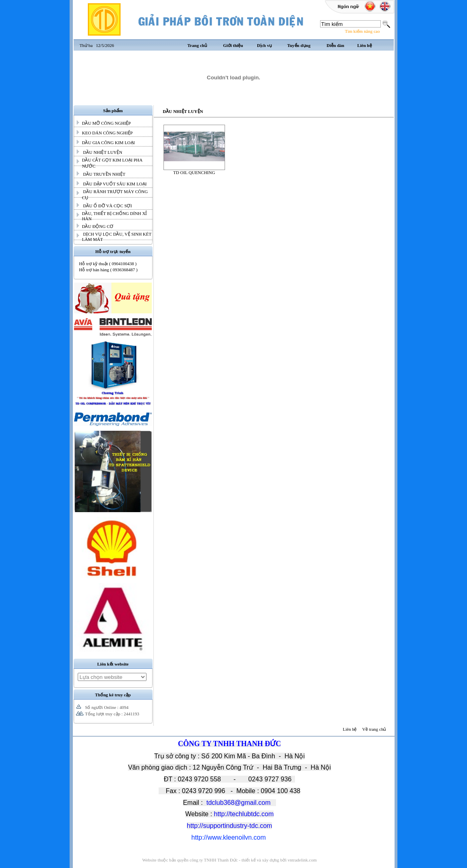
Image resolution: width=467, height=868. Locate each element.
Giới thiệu (233, 45)
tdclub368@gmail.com (239, 803)
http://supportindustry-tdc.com (230, 826)
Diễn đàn (335, 45)
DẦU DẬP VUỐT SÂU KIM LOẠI (115, 184)
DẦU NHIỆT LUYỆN (102, 152)
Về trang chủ (374, 729)
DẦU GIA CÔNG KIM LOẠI (109, 143)
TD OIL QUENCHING (194, 170)
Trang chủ (197, 45)
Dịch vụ (264, 45)
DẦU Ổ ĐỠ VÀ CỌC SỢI (107, 206)
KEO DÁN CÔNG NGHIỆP (107, 133)
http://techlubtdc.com (244, 814)
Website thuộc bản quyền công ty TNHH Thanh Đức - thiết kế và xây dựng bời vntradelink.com (229, 860)
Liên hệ (365, 45)
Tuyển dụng (299, 45)
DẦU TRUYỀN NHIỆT (104, 174)
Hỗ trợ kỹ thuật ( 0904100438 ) (107, 264)
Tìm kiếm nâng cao (362, 31)
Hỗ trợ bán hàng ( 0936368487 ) (108, 270)
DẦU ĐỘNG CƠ (98, 226)
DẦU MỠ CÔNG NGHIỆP (107, 123)
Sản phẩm (113, 111)
